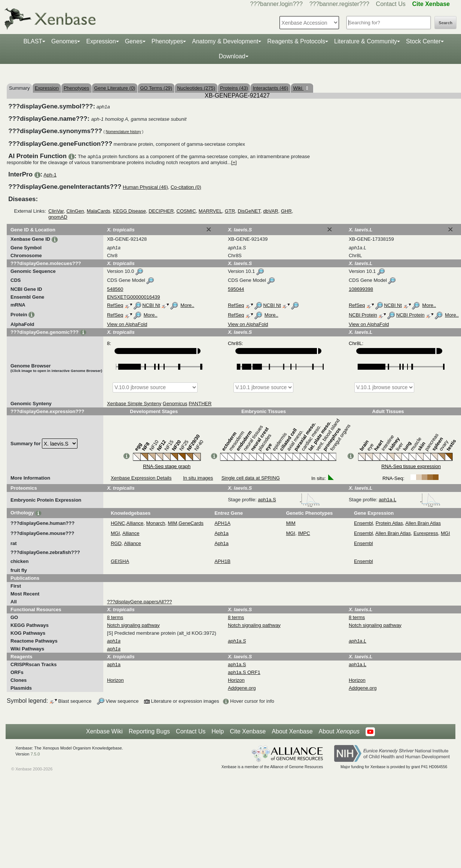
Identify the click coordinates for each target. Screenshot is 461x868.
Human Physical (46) (145, 187)
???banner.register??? (339, 4)
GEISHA (120, 561)
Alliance (135, 523)
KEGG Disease (129, 211)
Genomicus (175, 404)
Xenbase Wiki (104, 731)
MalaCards (99, 211)
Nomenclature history (123, 132)
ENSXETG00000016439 (134, 297)
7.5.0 (35, 754)
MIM (172, 523)
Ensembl (364, 523)
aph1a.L (410, 500)
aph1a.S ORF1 (244, 672)
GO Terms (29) (156, 88)
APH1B (222, 561)
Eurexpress (426, 533)
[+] (234, 162)
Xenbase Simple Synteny (134, 404)
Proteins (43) (234, 88)
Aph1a (222, 533)
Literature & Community (366, 41)
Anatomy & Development (225, 41)
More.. (187, 305)
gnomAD (58, 217)
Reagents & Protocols (296, 41)
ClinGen (75, 211)
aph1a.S (289, 500)
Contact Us (391, 4)
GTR (230, 211)
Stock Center (423, 41)
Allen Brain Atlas (423, 523)
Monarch (156, 523)
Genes (134, 41)
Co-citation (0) (186, 187)
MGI (115, 533)
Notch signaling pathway (133, 625)
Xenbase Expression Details (141, 478)
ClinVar (56, 211)
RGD (116, 543)
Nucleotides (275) (196, 88)
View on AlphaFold (127, 324)
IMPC (304, 533)
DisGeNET (249, 211)
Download (232, 56)
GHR (286, 211)
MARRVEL (210, 211)
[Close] (209, 230)
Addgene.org (242, 688)
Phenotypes (167, 41)
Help (218, 731)
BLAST (33, 41)
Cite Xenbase (248, 731)
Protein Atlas (389, 523)
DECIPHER (161, 211)
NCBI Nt (151, 305)
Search (445, 23)
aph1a (114, 664)
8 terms (115, 617)
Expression (101, 41)
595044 (236, 289)
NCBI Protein (363, 315)
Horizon (115, 680)
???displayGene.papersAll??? (139, 602)
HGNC (118, 523)
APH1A (222, 523)
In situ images (198, 478)
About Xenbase (292, 731)
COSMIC (186, 211)
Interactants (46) (270, 88)
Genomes (64, 41)
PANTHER (200, 404)
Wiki (298, 88)
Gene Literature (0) (115, 88)
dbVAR (271, 211)
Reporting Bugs (149, 731)
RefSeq (115, 305)
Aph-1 (50, 175)
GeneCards (191, 523)
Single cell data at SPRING (251, 478)
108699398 (361, 289)
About (339, 732)
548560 (115, 289)
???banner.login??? (276, 4)
